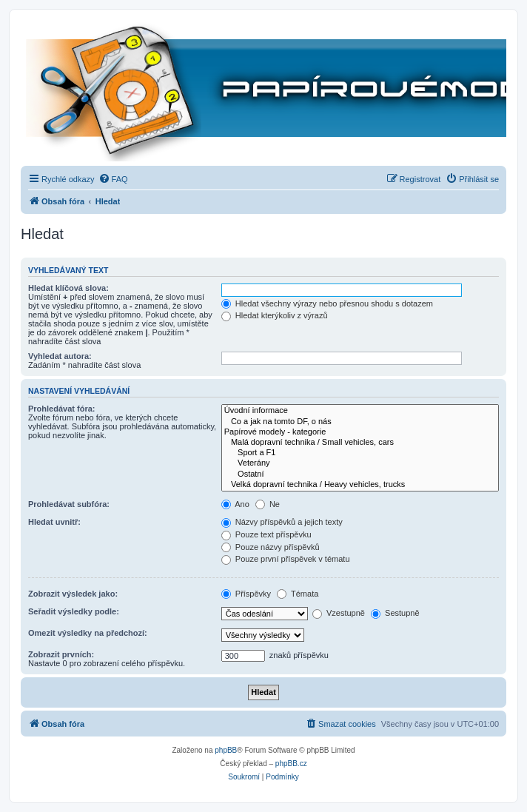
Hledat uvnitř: (54, 522)
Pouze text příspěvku (266, 534)
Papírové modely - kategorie (360, 432)
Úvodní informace (360, 411)
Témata (298, 594)
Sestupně (395, 613)
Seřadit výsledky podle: (74, 611)
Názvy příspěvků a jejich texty (282, 522)
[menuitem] (113, 179)
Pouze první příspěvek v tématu (286, 559)
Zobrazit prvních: (61, 654)
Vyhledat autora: (60, 356)
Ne (268, 504)
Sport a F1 (360, 453)
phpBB (226, 750)
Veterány (360, 463)
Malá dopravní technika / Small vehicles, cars (360, 443)
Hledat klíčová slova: (68, 288)
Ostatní (360, 474)
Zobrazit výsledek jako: (73, 594)
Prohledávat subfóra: (69, 504)
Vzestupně (339, 613)
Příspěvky (246, 594)
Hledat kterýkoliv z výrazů (275, 315)
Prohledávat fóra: (61, 409)
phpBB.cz (291, 764)
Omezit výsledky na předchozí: (88, 633)
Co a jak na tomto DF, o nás (360, 422)
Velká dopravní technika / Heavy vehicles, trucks (360, 485)
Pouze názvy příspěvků (271, 547)
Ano (235, 504)
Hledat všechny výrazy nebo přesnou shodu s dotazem (327, 303)
